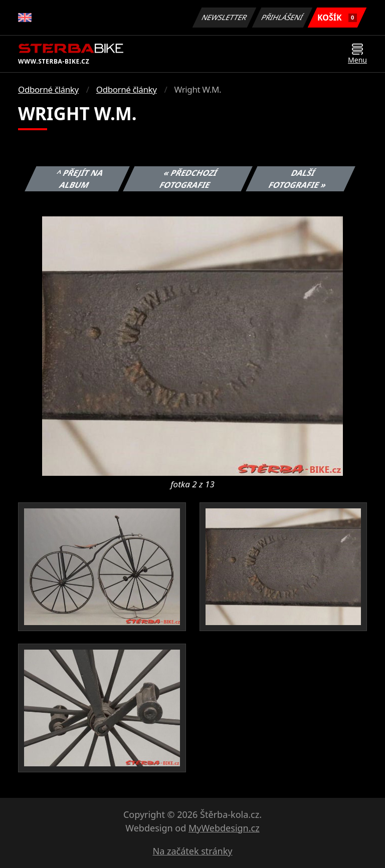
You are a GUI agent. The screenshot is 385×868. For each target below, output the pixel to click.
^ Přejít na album (80, 179)
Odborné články (48, 89)
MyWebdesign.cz (224, 828)
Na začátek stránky (193, 851)
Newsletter (224, 17)
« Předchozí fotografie (188, 179)
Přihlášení (282, 17)
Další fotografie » (298, 179)
